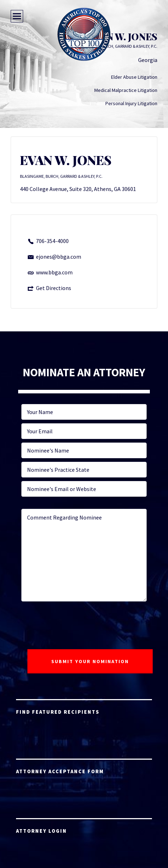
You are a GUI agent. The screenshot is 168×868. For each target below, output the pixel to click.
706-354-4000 (52, 241)
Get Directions (54, 288)
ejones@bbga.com (59, 257)
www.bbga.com (54, 272)
